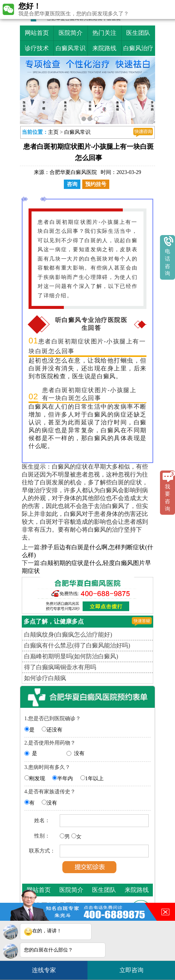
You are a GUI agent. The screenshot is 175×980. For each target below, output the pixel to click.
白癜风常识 (71, 48)
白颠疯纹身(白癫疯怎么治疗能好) (68, 635)
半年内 (65, 778)
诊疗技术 (37, 48)
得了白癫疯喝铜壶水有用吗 (60, 667)
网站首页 (37, 33)
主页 (53, 132)
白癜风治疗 (138, 48)
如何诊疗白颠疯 (45, 678)
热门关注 (104, 33)
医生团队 (138, 33)
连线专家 (44, 970)
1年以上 (94, 778)
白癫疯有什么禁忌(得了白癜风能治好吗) (77, 645)
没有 (79, 753)
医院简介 (71, 33)
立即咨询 (135, 967)
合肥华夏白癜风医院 (73, 172)
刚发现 (37, 778)
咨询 (72, 184)
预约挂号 (96, 184)
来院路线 (104, 48)
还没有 (54, 730)
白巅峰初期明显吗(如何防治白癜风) (71, 656)
